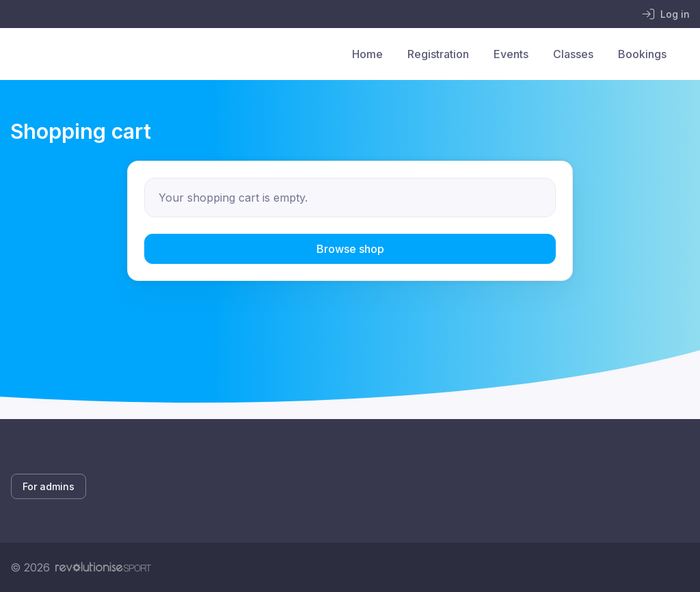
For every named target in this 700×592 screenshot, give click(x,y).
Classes (573, 54)
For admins (49, 486)
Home (367, 54)
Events (511, 54)
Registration (438, 54)
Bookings (642, 54)
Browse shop (350, 249)
